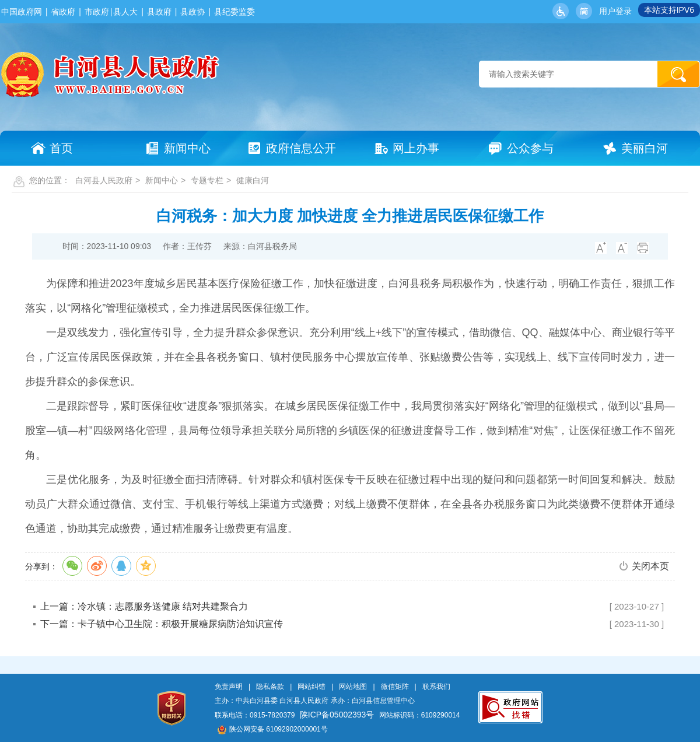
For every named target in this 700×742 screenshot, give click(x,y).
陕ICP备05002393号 (337, 715)
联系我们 (436, 687)
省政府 (63, 12)
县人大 (125, 12)
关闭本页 (650, 566)
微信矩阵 (395, 687)
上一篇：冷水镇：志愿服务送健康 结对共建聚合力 (144, 606)
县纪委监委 (235, 12)
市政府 (97, 12)
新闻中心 (162, 180)
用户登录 (615, 11)
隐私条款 (270, 687)
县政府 (159, 12)
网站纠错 (311, 687)
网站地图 (353, 687)
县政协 (192, 12)
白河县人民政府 (104, 180)
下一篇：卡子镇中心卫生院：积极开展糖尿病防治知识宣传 (162, 624)
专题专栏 (207, 180)
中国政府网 (22, 12)
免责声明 (229, 687)
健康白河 (253, 180)
